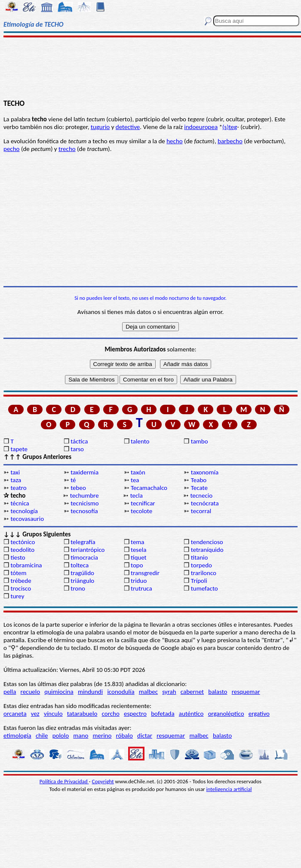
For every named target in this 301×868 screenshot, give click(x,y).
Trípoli (199, 581)
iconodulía (121, 692)
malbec (148, 692)
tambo (200, 441)
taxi (15, 472)
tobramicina (26, 565)
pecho (11, 149)
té (73, 480)
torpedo (201, 565)
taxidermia (84, 472)
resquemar (246, 692)
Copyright (103, 781)
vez (35, 714)
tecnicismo (85, 503)
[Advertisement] (150, 68)
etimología (17, 736)
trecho (67, 149)
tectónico (23, 542)
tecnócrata (205, 503)
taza (16, 480)
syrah (169, 692)
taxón (138, 472)
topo (137, 565)
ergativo (259, 714)
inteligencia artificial (229, 789)
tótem (18, 573)
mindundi (90, 692)
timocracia (84, 557)
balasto (218, 692)
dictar (145, 736)
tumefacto (204, 588)
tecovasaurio (27, 519)
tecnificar (143, 503)
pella (10, 692)
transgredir (145, 573)
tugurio (100, 127)
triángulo (82, 581)
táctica (79, 441)
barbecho (230, 141)
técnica (20, 503)
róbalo (124, 736)
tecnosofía (84, 511)
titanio (200, 557)
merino (102, 736)
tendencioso (207, 542)
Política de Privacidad (64, 781)
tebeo (78, 488)
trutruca (141, 588)
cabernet (192, 692)
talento (140, 441)
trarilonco (204, 573)
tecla (137, 496)
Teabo (199, 480)
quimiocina (59, 692)
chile (42, 736)
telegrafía (83, 542)
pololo (61, 736)
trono (78, 588)
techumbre (84, 496)
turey (17, 596)
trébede (21, 581)
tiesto (18, 557)
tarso (77, 449)
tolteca (80, 565)
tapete (19, 449)
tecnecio (201, 496)
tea (135, 480)
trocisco (21, 588)
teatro (18, 488)
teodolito (22, 550)
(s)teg (230, 127)
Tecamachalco (149, 488)
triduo (139, 581)
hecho (174, 141)
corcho (111, 714)
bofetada (163, 714)
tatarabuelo (82, 714)
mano (81, 736)
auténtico (191, 714)
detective (128, 127)
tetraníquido (207, 550)
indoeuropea (201, 127)
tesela (138, 550)
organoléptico (226, 714)
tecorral (201, 511)
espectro (135, 714)
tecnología (24, 511)
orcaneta (15, 714)
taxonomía (205, 472)
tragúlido (82, 573)
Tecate (199, 488)
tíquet (139, 557)
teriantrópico (88, 550)
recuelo (31, 692)
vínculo (53, 714)
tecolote (141, 511)
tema (138, 542)
